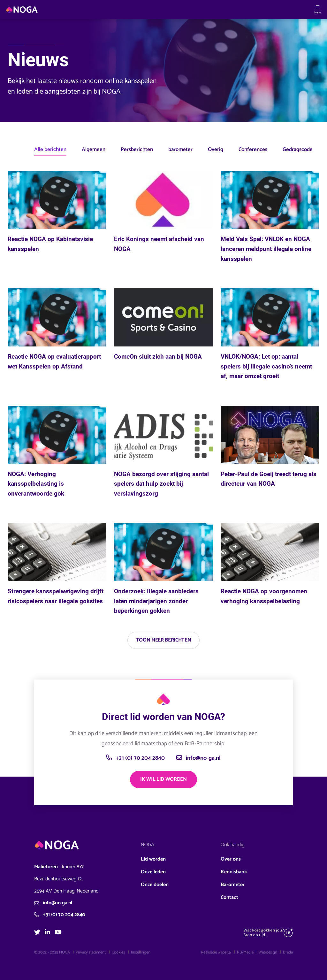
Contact (229, 897)
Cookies (118, 952)
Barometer (233, 885)
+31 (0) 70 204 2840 (135, 758)
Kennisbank (234, 872)
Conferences (253, 150)
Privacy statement (91, 952)
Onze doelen (155, 885)
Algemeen (94, 150)
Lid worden (153, 859)
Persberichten (137, 150)
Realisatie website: (217, 952)
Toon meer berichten (164, 640)
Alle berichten (50, 150)
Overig (216, 150)
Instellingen (141, 952)
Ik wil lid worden (163, 779)
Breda (288, 952)
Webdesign (268, 952)
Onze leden (153, 872)
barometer (180, 150)
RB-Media (245, 952)
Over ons (231, 859)
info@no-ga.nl (198, 758)
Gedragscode (298, 150)
